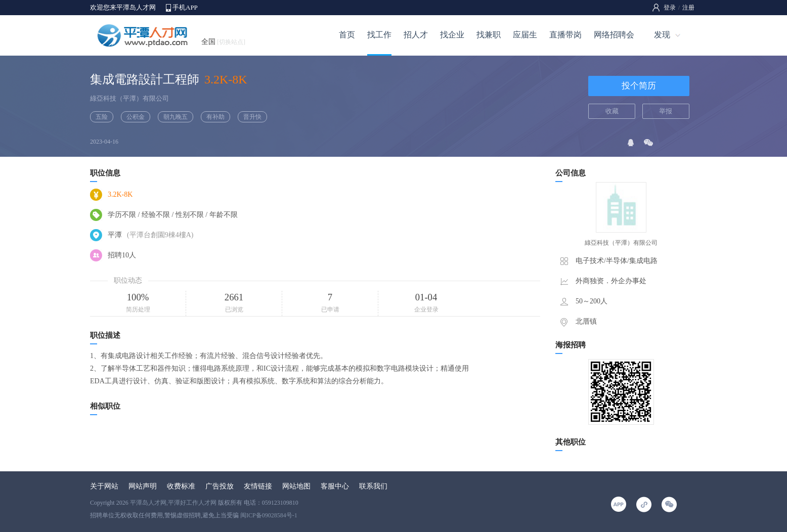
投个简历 (639, 86)
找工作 (379, 35)
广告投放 (220, 486)
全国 (223, 42)
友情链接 (258, 486)
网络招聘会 (614, 35)
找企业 (452, 35)
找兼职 (489, 35)
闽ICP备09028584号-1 (269, 515)
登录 (670, 8)
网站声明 (143, 486)
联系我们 (373, 486)
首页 (347, 35)
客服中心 (335, 486)
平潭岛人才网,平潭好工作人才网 (173, 503)
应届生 (525, 35)
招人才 (416, 35)
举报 (666, 111)
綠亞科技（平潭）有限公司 (129, 98)
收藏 (612, 111)
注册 (688, 8)
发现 (662, 35)
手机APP (185, 7)
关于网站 (104, 486)
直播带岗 (565, 35)
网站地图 (296, 486)
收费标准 (181, 486)
